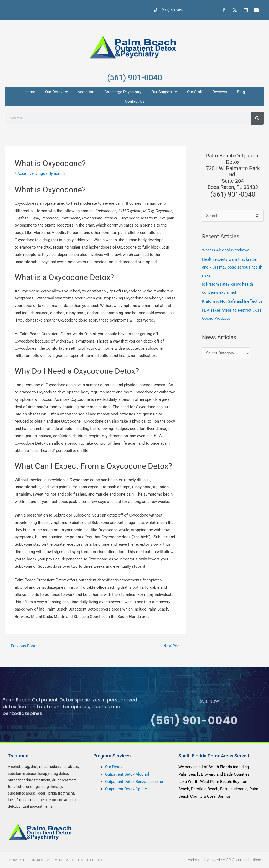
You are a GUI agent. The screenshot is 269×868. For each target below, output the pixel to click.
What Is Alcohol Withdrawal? (227, 250)
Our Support (164, 92)
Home (30, 92)
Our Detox (56, 92)
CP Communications (244, 860)
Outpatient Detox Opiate (126, 789)
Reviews (220, 92)
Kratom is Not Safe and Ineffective (232, 301)
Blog (241, 92)
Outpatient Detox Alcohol (127, 775)
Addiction (86, 92)
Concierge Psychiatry (123, 92)
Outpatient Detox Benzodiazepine (134, 782)
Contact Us (135, 101)
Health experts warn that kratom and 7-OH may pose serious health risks (232, 267)
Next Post (175, 646)
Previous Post (20, 646)
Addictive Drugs (31, 173)
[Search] (257, 118)
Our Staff (195, 92)
